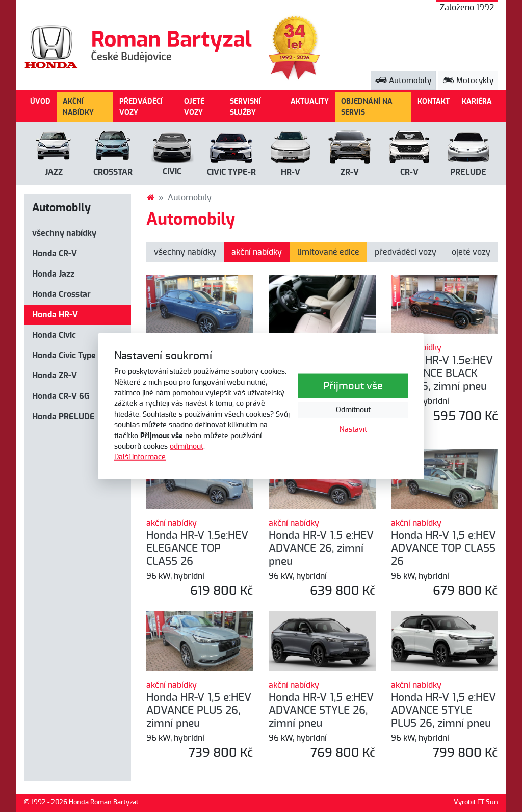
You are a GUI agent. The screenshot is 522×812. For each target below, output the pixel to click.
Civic (172, 172)
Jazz (54, 172)
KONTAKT (434, 102)
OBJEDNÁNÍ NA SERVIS (367, 107)
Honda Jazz (53, 274)
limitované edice (328, 252)
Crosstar (113, 172)
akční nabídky (257, 252)
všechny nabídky (64, 233)
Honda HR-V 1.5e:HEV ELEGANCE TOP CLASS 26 (197, 549)
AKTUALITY (310, 102)
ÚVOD (40, 102)
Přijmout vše (353, 386)
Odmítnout (353, 410)
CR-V (409, 172)
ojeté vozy (471, 252)
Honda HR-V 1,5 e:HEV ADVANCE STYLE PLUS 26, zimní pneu (443, 711)
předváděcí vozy (406, 252)
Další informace (140, 457)
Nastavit (353, 430)
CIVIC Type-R (231, 172)
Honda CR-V (55, 254)
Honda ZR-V (55, 376)
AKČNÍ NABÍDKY (78, 107)
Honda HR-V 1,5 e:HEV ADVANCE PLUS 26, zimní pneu (199, 711)
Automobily (403, 81)
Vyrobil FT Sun (476, 803)
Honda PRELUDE (63, 417)
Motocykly (468, 81)
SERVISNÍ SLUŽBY (245, 107)
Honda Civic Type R (68, 356)
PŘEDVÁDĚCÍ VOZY (141, 107)
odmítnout (187, 446)
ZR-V (350, 172)
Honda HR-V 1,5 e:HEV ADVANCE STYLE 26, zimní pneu (321, 711)
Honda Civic (54, 335)
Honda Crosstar (61, 294)
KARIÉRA (477, 102)
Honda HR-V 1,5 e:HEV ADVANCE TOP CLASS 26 (443, 549)
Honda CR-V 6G (61, 396)
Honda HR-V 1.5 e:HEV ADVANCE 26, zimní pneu (321, 549)
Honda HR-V (55, 315)
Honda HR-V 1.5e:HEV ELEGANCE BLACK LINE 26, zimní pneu (442, 373)
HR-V (291, 172)
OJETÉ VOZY (194, 107)
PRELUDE (468, 172)
